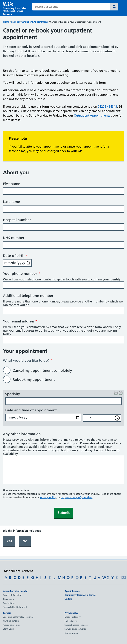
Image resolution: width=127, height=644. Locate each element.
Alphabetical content (18, 571)
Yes (9, 541)
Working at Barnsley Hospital (18, 617)
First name (12, 184)
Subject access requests (76, 625)
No (25, 541)
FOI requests (71, 621)
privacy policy (48, 497)
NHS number (14, 238)
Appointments (72, 591)
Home (6, 22)
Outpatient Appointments (35, 22)
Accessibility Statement (15, 607)
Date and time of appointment (31, 410)
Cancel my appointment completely (42, 371)
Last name (12, 202)
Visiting (68, 599)
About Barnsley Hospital (16, 591)
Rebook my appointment (34, 380)
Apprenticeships (11, 625)
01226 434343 (107, 106)
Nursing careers (11, 621)
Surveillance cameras (75, 629)
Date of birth (14, 256)
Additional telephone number (28, 296)
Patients (15, 22)
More (6, 14)
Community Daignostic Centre (80, 595)
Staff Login (9, 629)
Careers (7, 613)
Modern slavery (73, 617)
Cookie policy (71, 633)
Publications (9, 603)
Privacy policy (71, 613)
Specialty (13, 394)
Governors (8, 599)
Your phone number (20, 274)
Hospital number (17, 220)
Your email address (19, 321)
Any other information (22, 434)
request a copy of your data (77, 497)
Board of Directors (13, 595)
